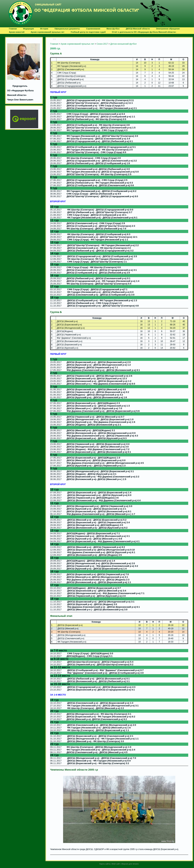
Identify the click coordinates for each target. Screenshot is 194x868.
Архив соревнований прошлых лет (77, 44)
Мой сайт (116, 864)
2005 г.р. (55, 48)
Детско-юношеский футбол (123, 44)
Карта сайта (105, 864)
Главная (54, 44)
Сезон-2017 (102, 44)
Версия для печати (130, 864)
